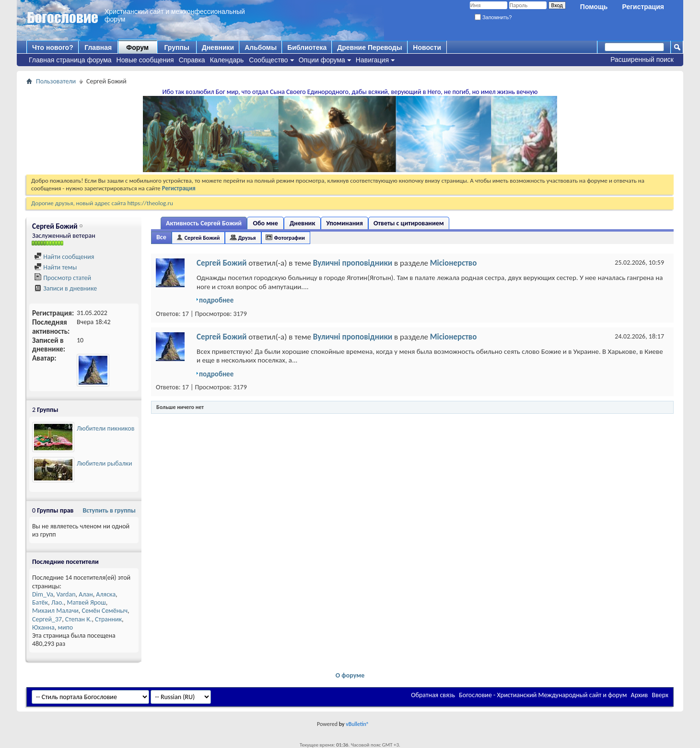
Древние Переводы (369, 47)
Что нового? (53, 47)
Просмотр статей (63, 278)
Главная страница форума (70, 60)
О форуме (350, 675)
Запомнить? (493, 17)
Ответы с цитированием (409, 223)
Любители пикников (105, 428)
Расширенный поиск (642, 59)
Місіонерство (454, 263)
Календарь (227, 60)
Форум (137, 47)
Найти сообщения (64, 257)
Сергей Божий (202, 238)
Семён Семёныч (105, 611)
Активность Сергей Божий (204, 223)
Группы (176, 47)
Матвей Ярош (86, 602)
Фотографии (290, 238)
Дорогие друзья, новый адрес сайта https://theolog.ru (102, 203)
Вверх (660, 695)
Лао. (58, 602)
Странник (108, 619)
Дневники (218, 47)
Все (161, 237)
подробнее (216, 300)
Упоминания (344, 223)
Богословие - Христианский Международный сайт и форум (543, 695)
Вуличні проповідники (353, 263)
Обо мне (266, 223)
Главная (98, 47)
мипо (65, 627)
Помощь (594, 7)
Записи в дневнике (65, 288)
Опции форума (322, 60)
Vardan (66, 594)
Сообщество (268, 60)
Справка (192, 60)
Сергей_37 (47, 619)
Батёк (40, 602)
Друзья (247, 238)
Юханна (43, 627)
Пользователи (56, 81)
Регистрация (643, 7)
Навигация (372, 60)
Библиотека (307, 47)
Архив (640, 695)
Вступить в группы (109, 510)
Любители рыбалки (105, 463)
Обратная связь (433, 695)
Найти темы (55, 267)
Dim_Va (43, 594)
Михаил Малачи (55, 611)
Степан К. (79, 619)
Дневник (302, 223)
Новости (427, 47)
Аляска (106, 594)
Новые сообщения (145, 60)
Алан (86, 594)
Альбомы (261, 47)
